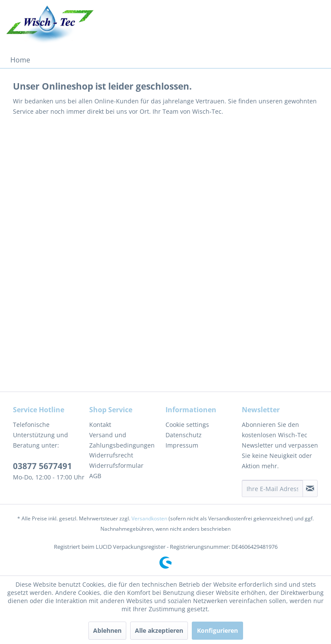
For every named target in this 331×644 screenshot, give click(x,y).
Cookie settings (187, 425)
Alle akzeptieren (159, 630)
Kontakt (100, 425)
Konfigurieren (217, 630)
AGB (95, 476)
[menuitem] (20, 60)
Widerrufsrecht (111, 455)
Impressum (182, 445)
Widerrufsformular (116, 465)
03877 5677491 (42, 466)
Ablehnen (107, 630)
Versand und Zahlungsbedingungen (122, 440)
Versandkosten (149, 518)
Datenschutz (184, 435)
